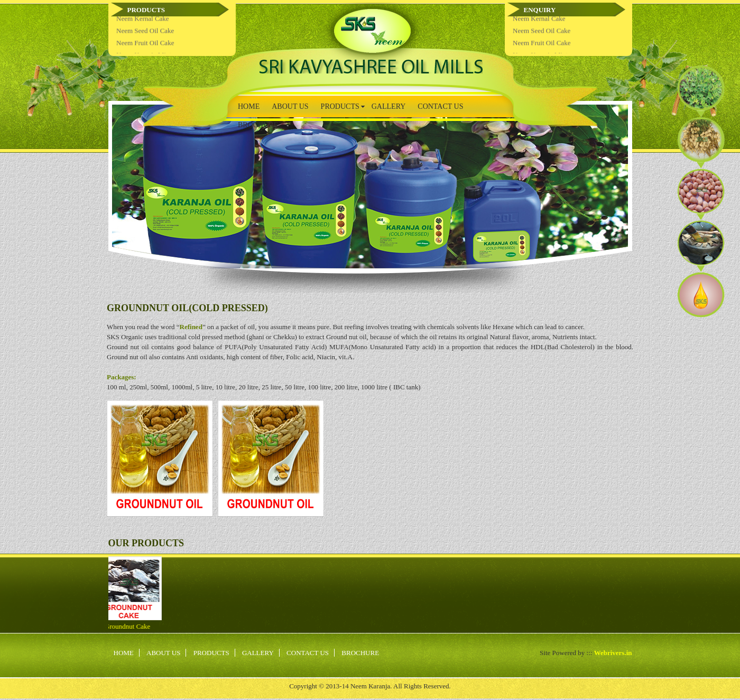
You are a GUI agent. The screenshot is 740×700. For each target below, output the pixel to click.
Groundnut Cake (123, 626)
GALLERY (389, 106)
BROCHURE (258, 125)
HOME (249, 106)
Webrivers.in (613, 653)
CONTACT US (440, 106)
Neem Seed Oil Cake (145, 35)
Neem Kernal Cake (143, 23)
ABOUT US (290, 106)
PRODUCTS (340, 106)
